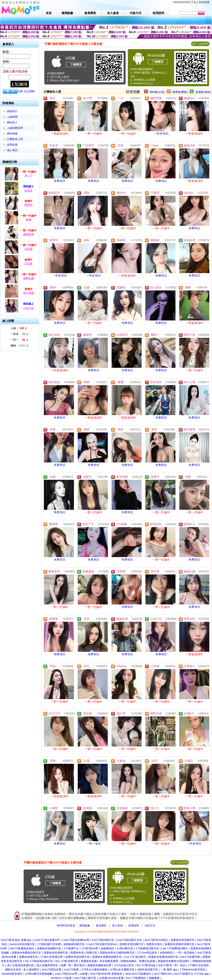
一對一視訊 (94, 844)
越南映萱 (29, 234)
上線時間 (12, 117)
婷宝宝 (29, 191)
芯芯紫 (29, 264)
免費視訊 (60, 181)
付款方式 (150, 926)
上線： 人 (19, 328)
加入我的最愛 (202, 2)
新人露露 (29, 293)
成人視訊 (12, 150)
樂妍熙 (29, 205)
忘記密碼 (29, 91)
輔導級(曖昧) (180, 92)
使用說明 (134, 926)
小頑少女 (29, 308)
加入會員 (117, 926)
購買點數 (85, 926)
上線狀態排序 (15, 128)
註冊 (20, 91)
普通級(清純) (203, 92)
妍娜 (29, 220)
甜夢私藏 (29, 278)
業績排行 (12, 111)
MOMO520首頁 (66, 926)
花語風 (29, 249)
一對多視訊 (161, 134)
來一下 (29, 176)
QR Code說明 (200, 44)
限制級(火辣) (157, 92)
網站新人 (12, 122)
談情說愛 (12, 145)
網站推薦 (12, 134)
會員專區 (101, 926)
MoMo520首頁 (182, 2)
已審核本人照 (15, 139)
